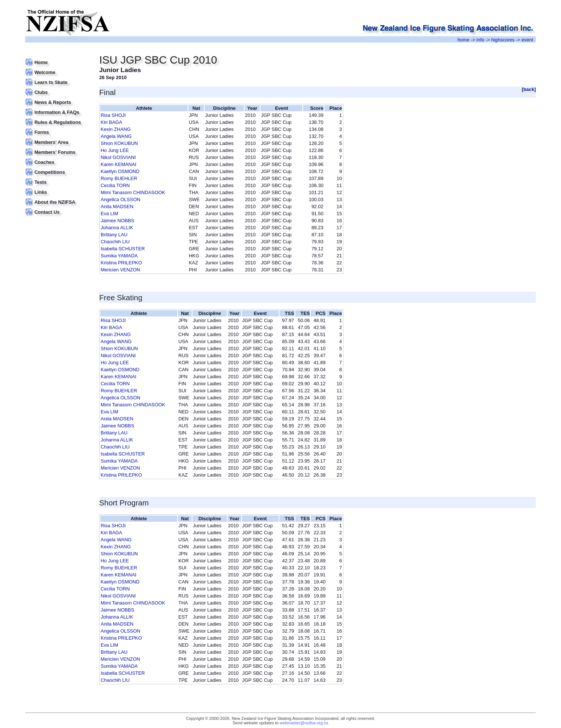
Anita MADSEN (117, 206)
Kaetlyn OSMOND (120, 171)
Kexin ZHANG (116, 129)
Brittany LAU (114, 235)
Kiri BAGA (111, 122)
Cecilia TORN (115, 185)
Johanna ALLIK (117, 228)
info (481, 40)
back (529, 89)
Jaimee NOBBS (117, 221)
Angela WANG (116, 136)
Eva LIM (109, 214)
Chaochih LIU (115, 242)
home (463, 40)
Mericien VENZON (120, 270)
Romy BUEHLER (119, 178)
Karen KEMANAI (118, 164)
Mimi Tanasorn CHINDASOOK (133, 192)
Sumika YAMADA (119, 256)
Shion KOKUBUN (119, 143)
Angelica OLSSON (120, 199)
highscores (503, 40)
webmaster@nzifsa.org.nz (304, 723)
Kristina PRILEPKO (121, 263)
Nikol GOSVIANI (118, 157)
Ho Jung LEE (115, 150)
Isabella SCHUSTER (123, 249)
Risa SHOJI (113, 115)
